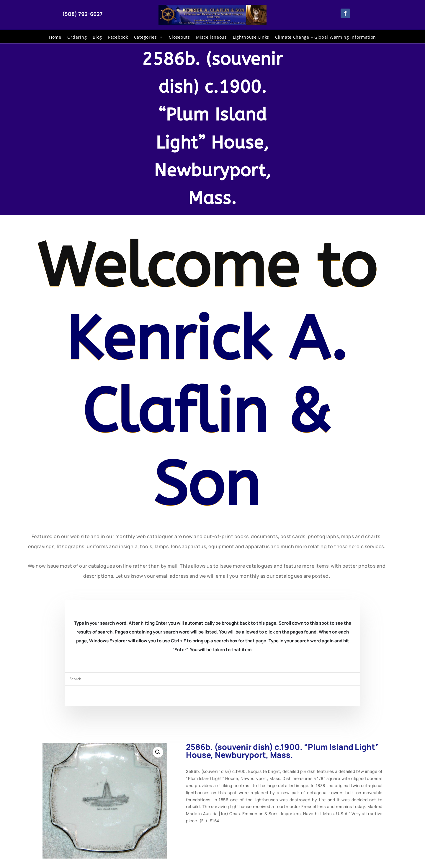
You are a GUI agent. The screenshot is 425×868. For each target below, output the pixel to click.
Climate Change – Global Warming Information (326, 37)
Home (55, 37)
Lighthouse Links (251, 37)
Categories (149, 37)
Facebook (118, 37)
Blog (97, 37)
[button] (158, 752)
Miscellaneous (211, 37)
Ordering (77, 37)
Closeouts (179, 37)
